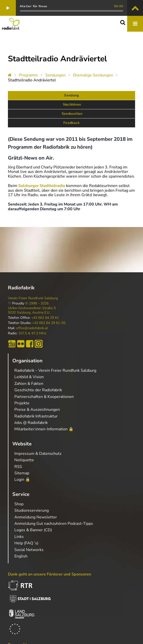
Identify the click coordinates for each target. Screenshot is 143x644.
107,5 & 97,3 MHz (32, 333)
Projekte (22, 403)
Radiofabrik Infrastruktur (36, 416)
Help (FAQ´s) (26, 543)
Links (19, 537)
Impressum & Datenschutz (38, 454)
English (21, 556)
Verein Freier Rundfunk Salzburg (33, 298)
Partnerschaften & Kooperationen (44, 397)
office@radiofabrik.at (32, 328)
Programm (28, 75)
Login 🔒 (22, 480)
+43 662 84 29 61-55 (49, 323)
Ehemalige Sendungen (93, 75)
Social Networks (29, 550)
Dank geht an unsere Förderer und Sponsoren (49, 574)
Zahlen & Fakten (29, 384)
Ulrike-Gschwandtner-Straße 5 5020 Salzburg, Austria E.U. (32, 310)
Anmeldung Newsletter (36, 517)
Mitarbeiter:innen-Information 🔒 (44, 429)
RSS (18, 467)
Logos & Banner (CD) (33, 530)
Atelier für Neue (34, 6)
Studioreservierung (32, 510)
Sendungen (55, 75)
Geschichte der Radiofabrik (38, 390)
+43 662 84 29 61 (45, 318)
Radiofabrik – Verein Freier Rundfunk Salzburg (55, 370)
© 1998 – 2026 (37, 303)
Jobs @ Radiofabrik (31, 423)
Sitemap (22, 473)
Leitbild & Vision (29, 377)
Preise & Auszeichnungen (37, 410)
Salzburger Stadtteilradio (42, 186)
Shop (19, 504)
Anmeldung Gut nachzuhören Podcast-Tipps (54, 524)
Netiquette (24, 460)
